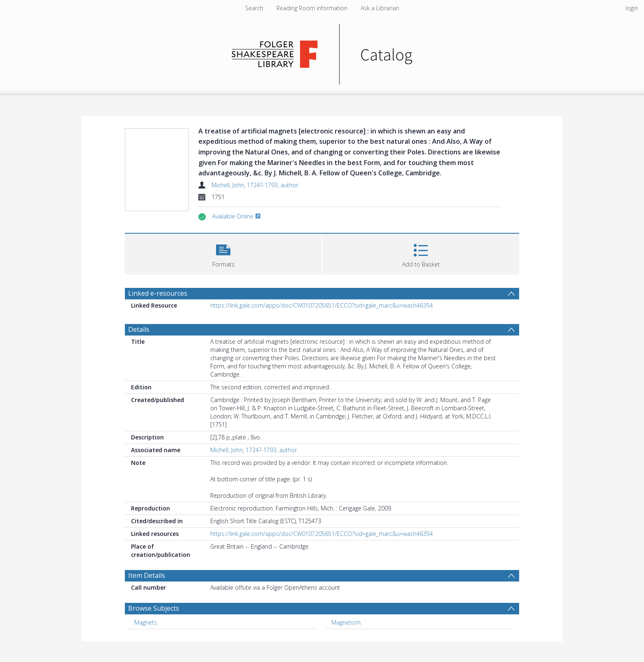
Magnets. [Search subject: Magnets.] (146, 622)
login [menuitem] (632, 8)
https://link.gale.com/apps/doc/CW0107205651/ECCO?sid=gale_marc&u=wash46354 (322, 305)
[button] (223, 253)
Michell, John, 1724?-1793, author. (255, 185)
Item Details (147, 575)
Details (139, 329)
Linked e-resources (158, 293)
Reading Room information (312, 8)
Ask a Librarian (380, 8)
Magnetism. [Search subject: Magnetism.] (347, 622)
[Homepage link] (322, 52)
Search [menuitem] (254, 8)
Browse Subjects (154, 608)
